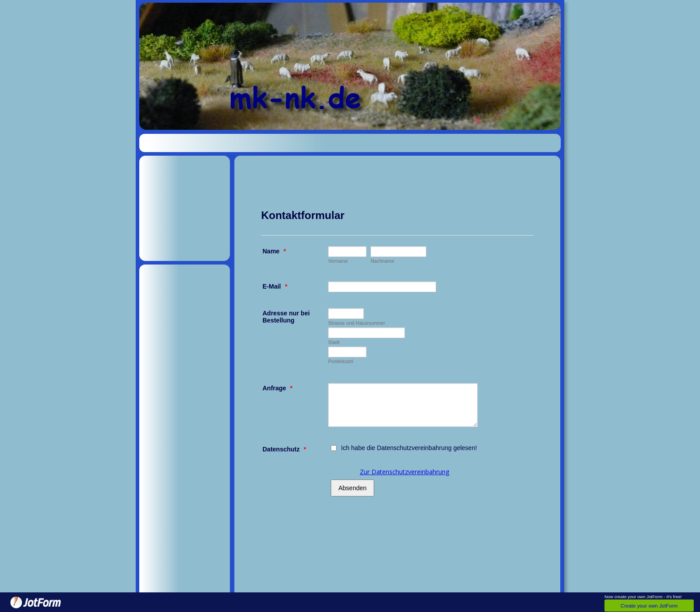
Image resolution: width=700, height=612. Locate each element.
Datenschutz (284, 449)
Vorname (338, 261)
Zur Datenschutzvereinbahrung (404, 472)
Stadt (334, 342)
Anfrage (277, 388)
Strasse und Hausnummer (357, 323)
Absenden (352, 488)
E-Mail (275, 286)
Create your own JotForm (649, 606)
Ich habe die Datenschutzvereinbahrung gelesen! (409, 448)
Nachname (382, 261)
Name (274, 251)
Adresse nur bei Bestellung (286, 317)
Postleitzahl (341, 361)
